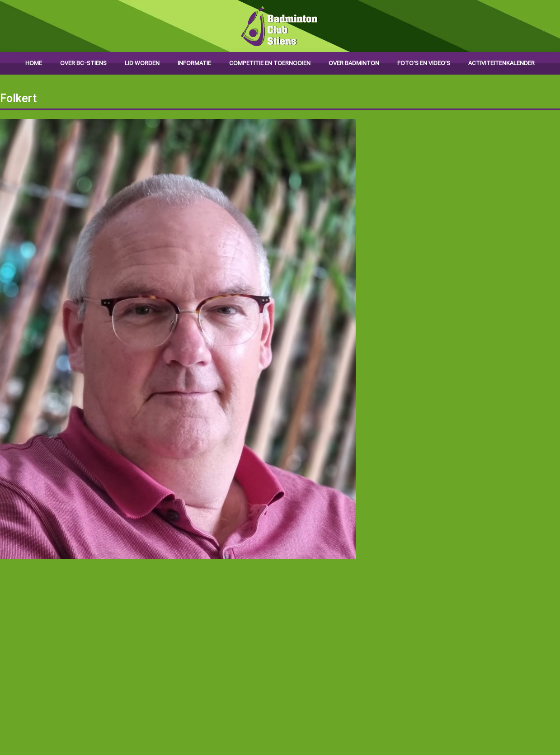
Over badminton (354, 63)
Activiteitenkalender (501, 63)
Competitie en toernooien (270, 63)
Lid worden (142, 63)
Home (34, 63)
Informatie (194, 63)
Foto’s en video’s (424, 63)
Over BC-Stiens (83, 63)
